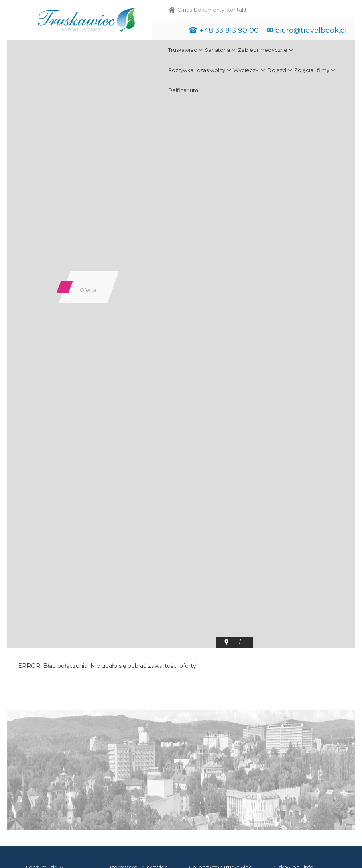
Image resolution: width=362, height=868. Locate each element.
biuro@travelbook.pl (311, 30)
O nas (185, 10)
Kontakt (237, 10)
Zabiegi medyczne (263, 50)
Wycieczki (246, 70)
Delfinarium (183, 90)
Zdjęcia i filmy (312, 70)
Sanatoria (218, 50)
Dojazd (277, 70)
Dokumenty (209, 10)
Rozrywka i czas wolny (197, 70)
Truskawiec (183, 50)
